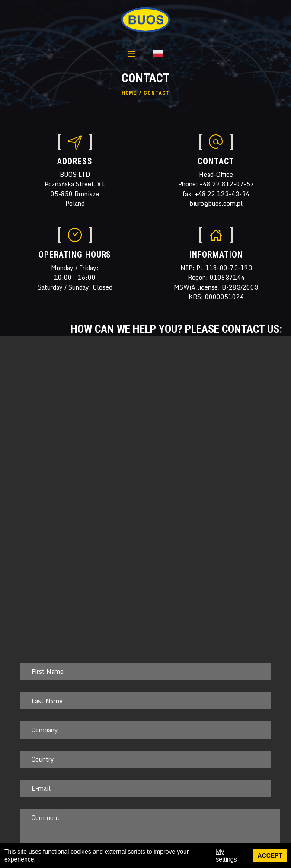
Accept (270, 855)
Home (129, 93)
